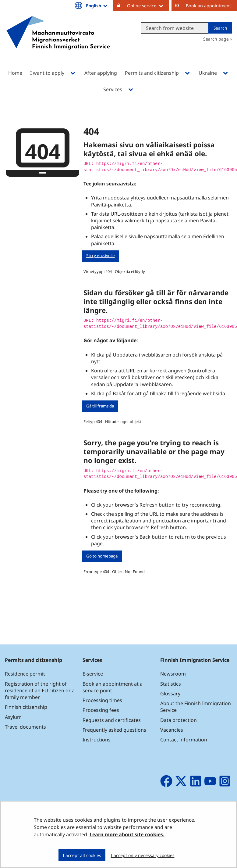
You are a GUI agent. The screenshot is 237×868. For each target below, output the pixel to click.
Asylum (13, 717)
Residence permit (25, 674)
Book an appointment (208, 6)
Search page (216, 39)
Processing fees (101, 710)
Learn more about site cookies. (127, 834)
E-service (93, 674)
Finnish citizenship (26, 707)
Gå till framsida (100, 406)
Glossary (170, 694)
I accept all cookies (82, 855)
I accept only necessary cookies (143, 855)
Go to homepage (102, 556)
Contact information (184, 740)
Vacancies (172, 730)
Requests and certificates (112, 720)
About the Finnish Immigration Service (196, 707)
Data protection (179, 720)
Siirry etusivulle (101, 256)
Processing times (102, 700)
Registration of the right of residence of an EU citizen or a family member (40, 690)
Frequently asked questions (114, 730)
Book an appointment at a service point (113, 687)
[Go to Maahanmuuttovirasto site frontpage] (58, 41)
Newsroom (173, 674)
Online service (148, 5)
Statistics (171, 684)
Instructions (97, 740)
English (97, 5)
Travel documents (25, 727)
